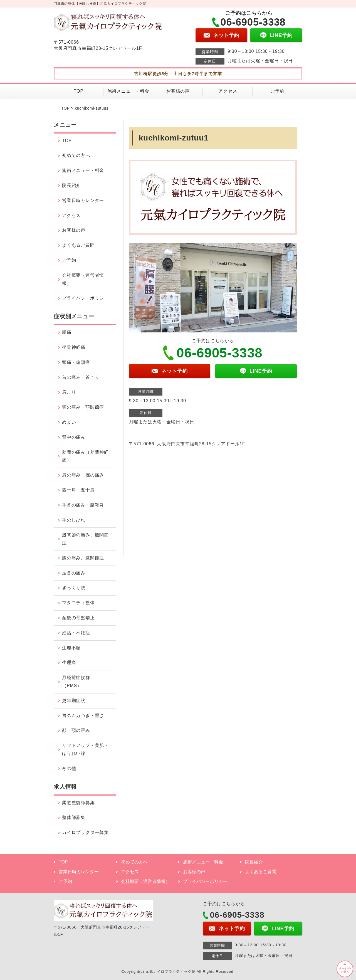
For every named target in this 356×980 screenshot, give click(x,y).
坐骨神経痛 (74, 347)
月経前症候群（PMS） (76, 682)
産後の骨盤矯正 (78, 618)
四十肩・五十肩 (78, 490)
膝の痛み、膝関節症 (83, 558)
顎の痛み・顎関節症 (83, 407)
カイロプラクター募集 (85, 832)
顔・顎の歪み (76, 730)
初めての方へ (76, 155)
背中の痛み (74, 437)
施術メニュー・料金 (128, 91)
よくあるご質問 (78, 245)
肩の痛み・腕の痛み (83, 475)
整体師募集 (74, 817)
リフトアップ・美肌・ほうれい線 (85, 749)
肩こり (69, 392)
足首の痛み (74, 573)
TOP (79, 91)
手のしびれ (74, 520)
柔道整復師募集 (78, 803)
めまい (69, 422)
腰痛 (67, 332)
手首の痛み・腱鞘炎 (83, 505)
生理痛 (69, 662)
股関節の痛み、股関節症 (85, 539)
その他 (69, 768)
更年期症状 (74, 701)
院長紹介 (71, 185)
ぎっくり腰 (74, 588)
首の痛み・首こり (81, 377)
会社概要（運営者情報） (83, 279)
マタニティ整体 (78, 603)
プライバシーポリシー (85, 298)
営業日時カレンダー (83, 200)
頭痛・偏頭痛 (76, 362)
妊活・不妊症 (76, 633)
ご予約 (277, 91)
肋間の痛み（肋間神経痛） (85, 456)
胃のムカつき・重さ (83, 716)
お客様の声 (178, 91)
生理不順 (71, 648)
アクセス (228, 91)
